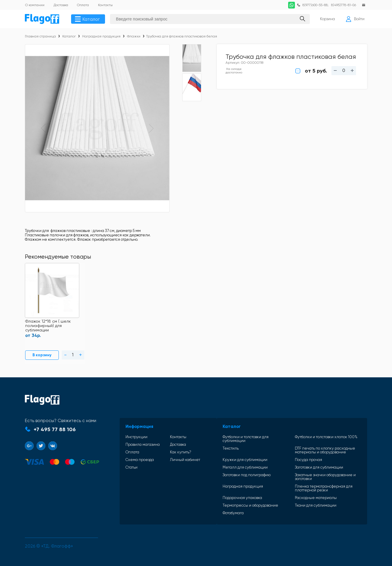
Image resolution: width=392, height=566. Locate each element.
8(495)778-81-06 (343, 5)
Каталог (88, 19)
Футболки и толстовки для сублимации (247, 442)
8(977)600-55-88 (314, 5)
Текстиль (220, 450)
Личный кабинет (175, 465)
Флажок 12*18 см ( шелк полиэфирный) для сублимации (48, 332)
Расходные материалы (311, 499)
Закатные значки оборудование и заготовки (320, 478)
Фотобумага (223, 514)
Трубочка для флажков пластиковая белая (182, 37)
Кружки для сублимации (234, 461)
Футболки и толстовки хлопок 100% (321, 442)
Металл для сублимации (235, 468)
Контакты (168, 442)
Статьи (127, 472)
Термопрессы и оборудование (240, 506)
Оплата (128, 457)
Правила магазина (139, 449)
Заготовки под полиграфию (236, 476)
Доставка (168, 449)
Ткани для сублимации (310, 506)
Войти (355, 19)
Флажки (134, 37)
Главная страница (40, 37)
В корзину (39, 361)
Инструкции (132, 442)
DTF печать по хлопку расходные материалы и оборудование (320, 451)
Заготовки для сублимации (314, 468)
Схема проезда (136, 465)
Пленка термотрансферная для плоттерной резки (318, 489)
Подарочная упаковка (232, 499)
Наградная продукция (101, 37)
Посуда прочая (303, 461)
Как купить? (170, 457)
